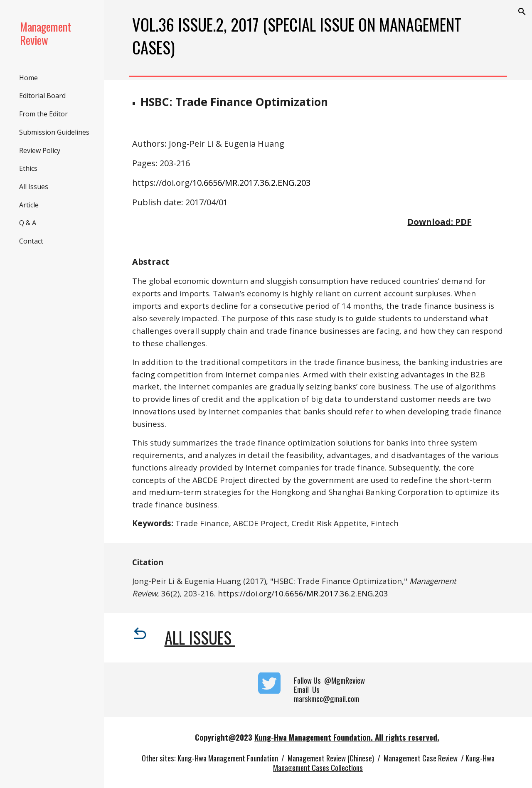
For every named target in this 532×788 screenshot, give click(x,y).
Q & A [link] (28, 223)
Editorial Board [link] (42, 96)
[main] (318, 36)
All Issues (200, 637)
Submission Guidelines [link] (54, 132)
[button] (522, 12)
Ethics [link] (28, 168)
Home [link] (28, 78)
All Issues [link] (34, 187)
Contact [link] (31, 241)
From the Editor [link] (43, 114)
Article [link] (29, 205)
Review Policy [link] (40, 150)
